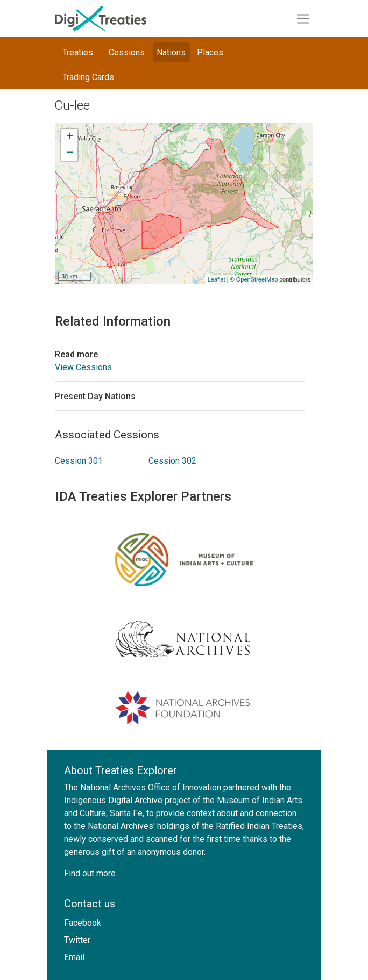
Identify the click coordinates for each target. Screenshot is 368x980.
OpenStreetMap (257, 279)
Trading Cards (88, 77)
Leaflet (217, 279)
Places (210, 52)
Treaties (78, 52)
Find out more (90, 873)
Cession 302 (172, 461)
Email (74, 957)
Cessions (127, 52)
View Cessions (83, 367)
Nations (171, 52)
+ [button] (70, 137)
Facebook (83, 923)
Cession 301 (79, 461)
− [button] (70, 153)
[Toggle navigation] (303, 19)
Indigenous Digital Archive (114, 800)
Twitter (77, 940)
